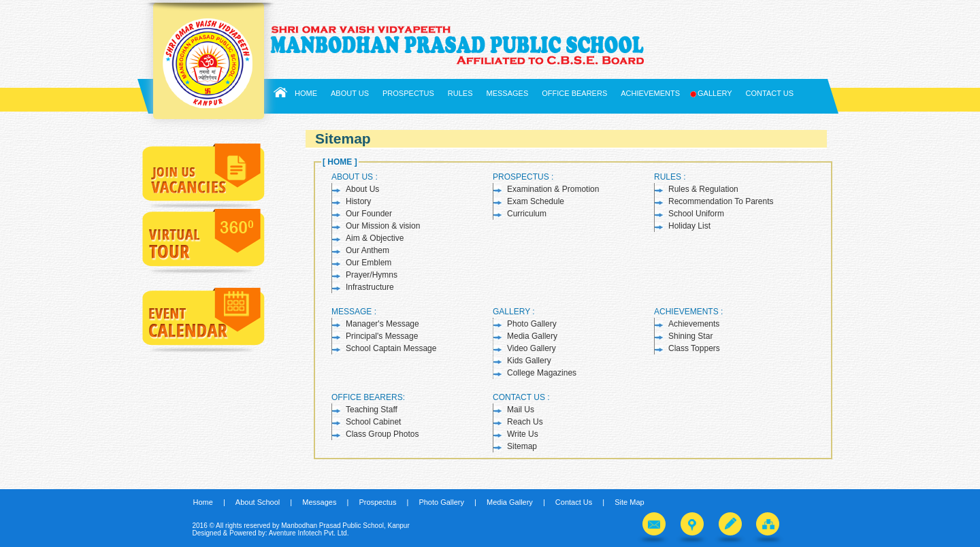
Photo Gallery (532, 324)
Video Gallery (532, 348)
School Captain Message (391, 348)
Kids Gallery (529, 361)
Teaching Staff (372, 410)
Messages (508, 93)
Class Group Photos (382, 434)
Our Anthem (367, 250)
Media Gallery (532, 336)
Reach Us (525, 422)
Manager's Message (382, 324)
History (358, 201)
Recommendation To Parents (721, 201)
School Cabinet (373, 422)
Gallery (713, 94)
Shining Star (690, 336)
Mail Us (521, 410)
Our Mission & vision (383, 226)
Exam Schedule (536, 201)
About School (258, 502)
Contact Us (770, 93)
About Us (350, 93)
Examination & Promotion (553, 189)
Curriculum (527, 214)
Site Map (629, 502)
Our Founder (369, 214)
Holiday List (689, 226)
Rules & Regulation (703, 189)
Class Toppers (694, 348)
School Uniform (696, 214)
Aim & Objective (375, 238)
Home (306, 93)
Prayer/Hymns (372, 275)
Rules (460, 93)
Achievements (650, 93)
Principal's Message (382, 336)
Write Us (523, 434)
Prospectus (408, 93)
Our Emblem (369, 263)
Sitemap (522, 446)
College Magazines (542, 373)
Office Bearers (574, 93)
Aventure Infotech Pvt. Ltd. (309, 533)
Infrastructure (370, 287)
